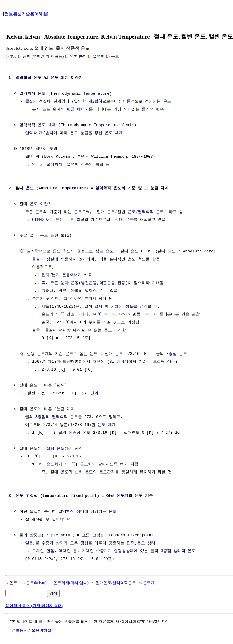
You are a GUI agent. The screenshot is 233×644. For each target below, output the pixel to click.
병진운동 (89, 283)
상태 (60, 543)
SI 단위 (91, 393)
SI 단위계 (119, 362)
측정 (80, 220)
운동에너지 (72, 275)
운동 (75, 283)
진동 (121, 283)
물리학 (52, 165)
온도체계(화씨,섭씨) (71, 583)
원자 (57, 110)
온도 (38, 78)
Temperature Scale (114, 125)
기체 (115, 307)
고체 (36, 551)
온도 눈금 (79, 133)
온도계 (43, 354)
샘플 (129, 307)
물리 (146, 110)
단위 (61, 386)
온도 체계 (59, 78)
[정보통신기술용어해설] (31, 630)
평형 (84, 543)
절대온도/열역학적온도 (116, 583)
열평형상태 (124, 551)
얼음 (29, 543)
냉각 (144, 307)
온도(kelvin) (36, 583)
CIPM (37, 220)
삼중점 (74, 433)
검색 (53, 593)
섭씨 (50, 449)
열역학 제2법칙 (88, 102)
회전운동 (107, 283)
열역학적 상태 (71, 512)
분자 (56, 275)
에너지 (83, 110)
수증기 (47, 543)
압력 (98, 307)
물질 (49, 330)
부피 (36, 299)
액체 (63, 551)
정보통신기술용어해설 (26, 14)
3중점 (171, 354)
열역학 (21, 78)
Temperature (96, 94)
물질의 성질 (36, 102)
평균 (71, 110)
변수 (160, 110)
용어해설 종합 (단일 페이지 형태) (34, 606)
